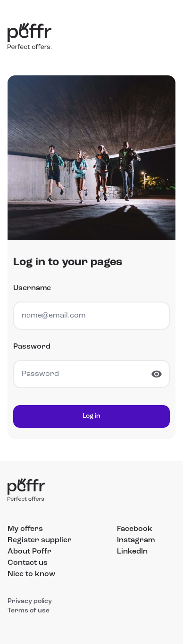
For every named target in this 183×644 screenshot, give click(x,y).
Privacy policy (30, 601)
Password (32, 347)
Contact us (28, 563)
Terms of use (29, 611)
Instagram (136, 540)
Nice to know (31, 574)
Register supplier (40, 540)
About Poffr (29, 552)
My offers (25, 529)
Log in (91, 416)
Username (32, 288)
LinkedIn (132, 552)
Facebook (135, 529)
